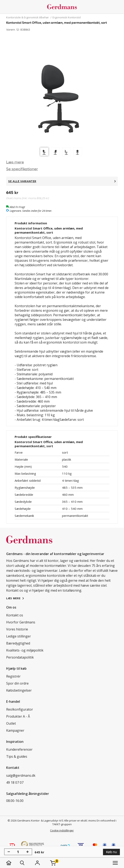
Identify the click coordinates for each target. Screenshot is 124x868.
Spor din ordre (17, 683)
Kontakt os (15, 615)
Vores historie (17, 629)
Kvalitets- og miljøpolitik (25, 650)
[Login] (37, 863)
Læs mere (15, 162)
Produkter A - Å (18, 716)
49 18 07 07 (15, 782)
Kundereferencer (19, 749)
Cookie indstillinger (62, 830)
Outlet (11, 723)
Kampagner (15, 730)
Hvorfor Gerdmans (21, 622)
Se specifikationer (22, 169)
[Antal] (18, 852)
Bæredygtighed (18, 643)
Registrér (13, 676)
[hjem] (13, 863)
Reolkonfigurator (20, 709)
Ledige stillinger (19, 636)
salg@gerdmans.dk (21, 775)
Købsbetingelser (19, 690)
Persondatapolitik (20, 657)
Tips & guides (17, 756)
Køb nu (111, 852)
